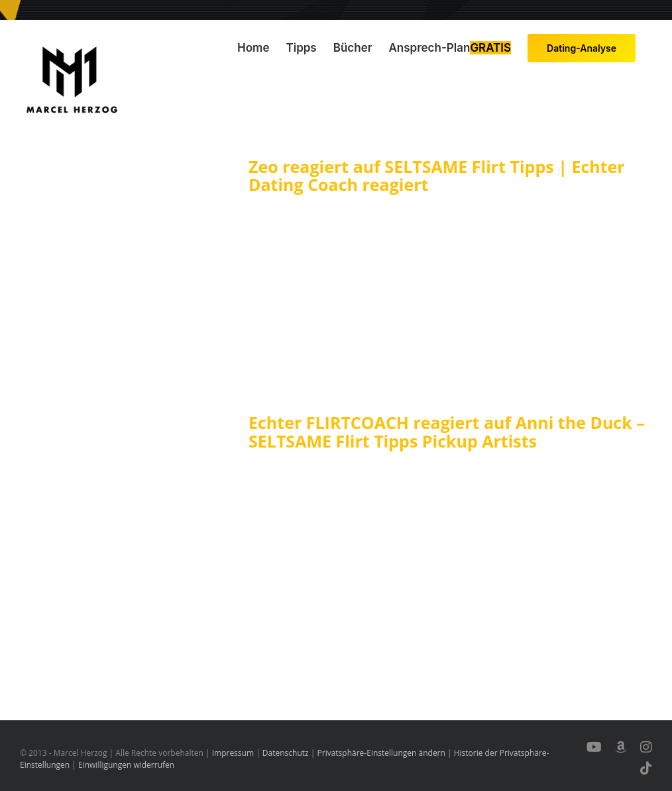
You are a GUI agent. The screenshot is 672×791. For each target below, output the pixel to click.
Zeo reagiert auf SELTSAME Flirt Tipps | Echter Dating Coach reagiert (437, 176)
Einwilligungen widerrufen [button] (126, 765)
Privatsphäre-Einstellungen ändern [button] (381, 753)
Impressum (233, 753)
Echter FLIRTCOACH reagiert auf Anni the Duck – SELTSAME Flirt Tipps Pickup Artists (447, 432)
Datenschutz (286, 753)
